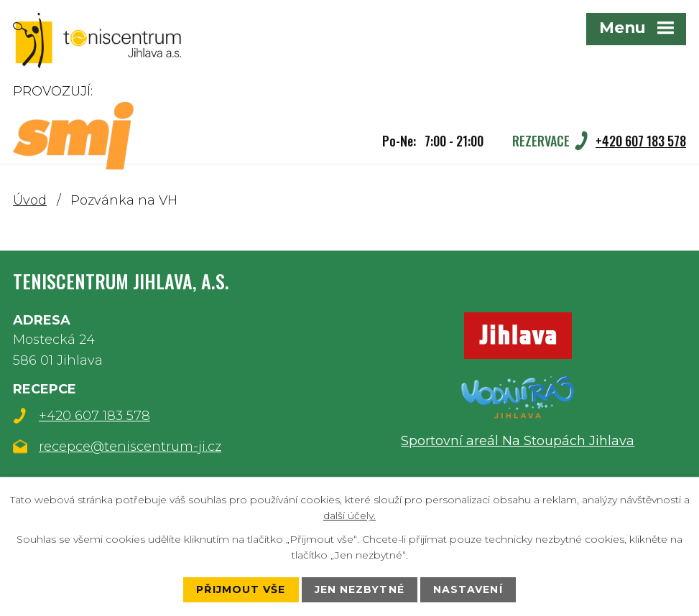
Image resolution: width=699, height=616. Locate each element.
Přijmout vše (241, 589)
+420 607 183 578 (94, 416)
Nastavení (468, 589)
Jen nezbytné (360, 589)
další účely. (349, 515)
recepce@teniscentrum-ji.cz (130, 447)
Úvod (30, 200)
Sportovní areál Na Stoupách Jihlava (518, 441)
